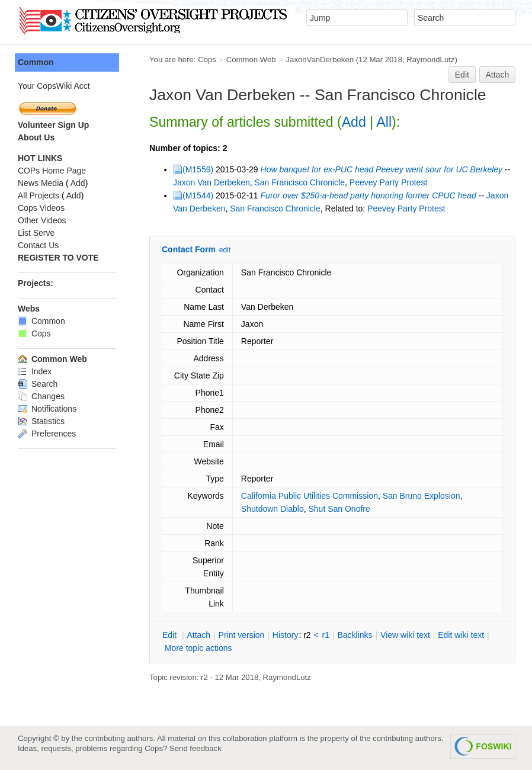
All (384, 122)
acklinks (355, 635)
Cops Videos (41, 208)
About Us (36, 137)
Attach (498, 75)
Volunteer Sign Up (53, 125)
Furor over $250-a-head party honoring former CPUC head (368, 195)
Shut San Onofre (339, 509)
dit (171, 635)
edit (225, 250)
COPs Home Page (52, 171)
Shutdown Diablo (273, 509)
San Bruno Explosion (422, 496)
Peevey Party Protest (389, 182)
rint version (242, 635)
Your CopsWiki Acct (54, 86)
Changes (41, 396)
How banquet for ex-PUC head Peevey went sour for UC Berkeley (382, 169)
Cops (207, 60)
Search (38, 384)
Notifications (47, 409)
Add (354, 122)
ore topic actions (198, 648)
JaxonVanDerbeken (320, 60)
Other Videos (42, 220)
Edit (462, 75)
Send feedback (196, 748)
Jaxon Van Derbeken (211, 182)
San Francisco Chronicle (300, 182)
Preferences (47, 434)
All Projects (39, 195)
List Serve (36, 233)
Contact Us (38, 245)
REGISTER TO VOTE (58, 258)
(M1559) (198, 169)
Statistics (41, 421)
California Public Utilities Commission (310, 496)
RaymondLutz (430, 60)
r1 (326, 635)
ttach (198, 635)
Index (35, 371)
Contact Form (189, 249)
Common (36, 62)
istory (286, 635)
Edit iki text (461, 635)
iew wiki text (405, 635)
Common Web (251, 60)
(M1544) (198, 195)
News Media (41, 183)
